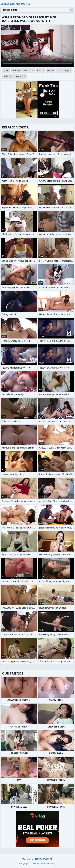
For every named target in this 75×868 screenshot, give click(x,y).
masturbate (20, 76)
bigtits (68, 71)
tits (32, 71)
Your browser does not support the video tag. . (37, 46)
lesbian (51, 71)
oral (25, 71)
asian (6, 71)
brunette (16, 71)
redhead (7, 76)
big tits (40, 71)
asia (59, 71)
